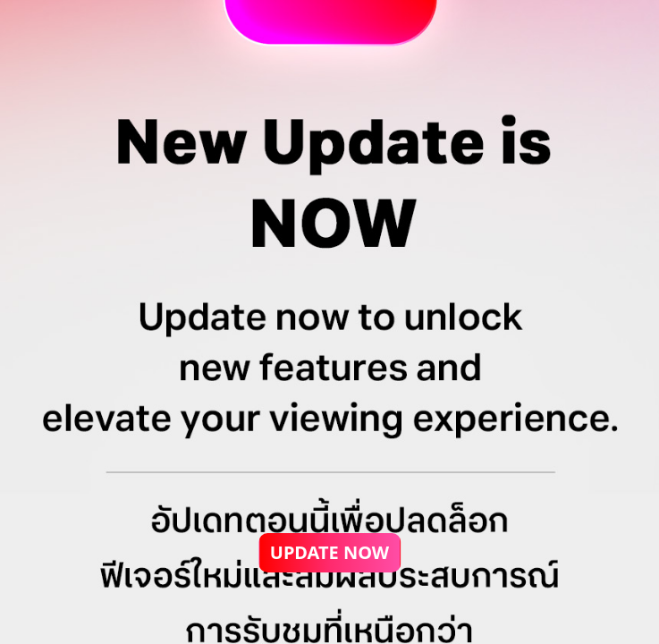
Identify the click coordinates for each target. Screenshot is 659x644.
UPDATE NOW (329, 552)
